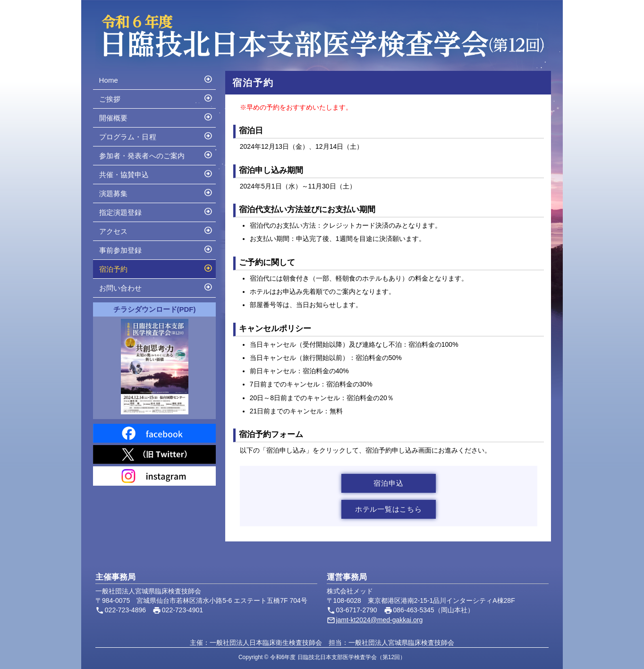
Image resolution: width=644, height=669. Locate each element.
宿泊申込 (388, 483)
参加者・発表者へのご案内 (156, 154)
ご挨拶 (156, 98)
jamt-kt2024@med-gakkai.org (379, 620)
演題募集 (156, 192)
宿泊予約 (156, 268)
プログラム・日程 (156, 136)
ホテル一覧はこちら (389, 509)
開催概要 (156, 117)
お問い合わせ (156, 287)
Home (156, 79)
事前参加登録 (156, 249)
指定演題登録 (156, 211)
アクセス (156, 230)
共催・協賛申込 (156, 173)
